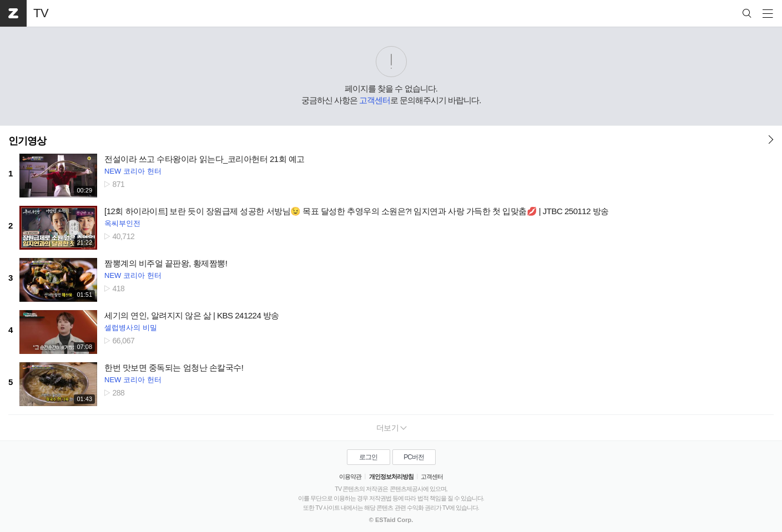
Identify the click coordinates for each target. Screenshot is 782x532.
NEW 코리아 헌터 (133, 171)
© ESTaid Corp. (391, 520)
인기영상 (27, 141)
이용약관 (350, 477)
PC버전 (414, 457)
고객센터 (375, 100)
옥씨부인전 (122, 223)
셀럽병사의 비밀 (131, 328)
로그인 (368, 457)
